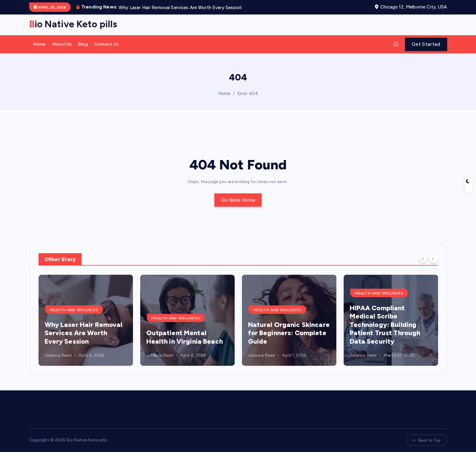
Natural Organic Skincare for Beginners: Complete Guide (289, 333)
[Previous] (423, 259)
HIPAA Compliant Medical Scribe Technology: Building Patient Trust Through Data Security (385, 325)
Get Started (426, 44)
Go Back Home (238, 200)
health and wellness (74, 310)
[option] (86, 320)
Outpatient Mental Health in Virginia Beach (185, 337)
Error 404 (248, 93)
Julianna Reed (58, 355)
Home (40, 44)
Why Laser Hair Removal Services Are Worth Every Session (84, 333)
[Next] (433, 259)
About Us (62, 44)
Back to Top (427, 440)
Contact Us (106, 44)
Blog (83, 44)
